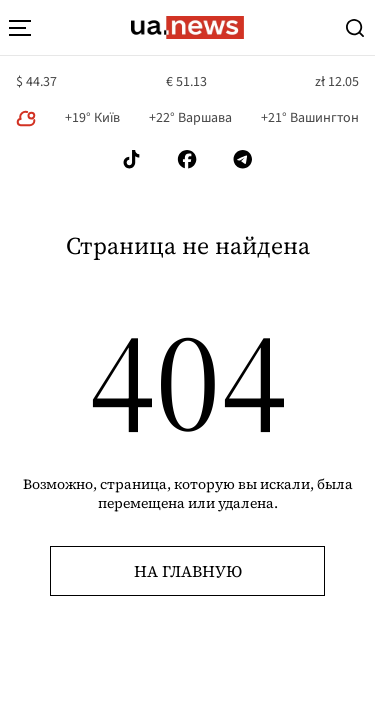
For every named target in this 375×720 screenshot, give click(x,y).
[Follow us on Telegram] (243, 159)
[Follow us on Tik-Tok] (131, 159)
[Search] (355, 28)
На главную (188, 571)
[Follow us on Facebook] (187, 159)
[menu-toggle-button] (20, 28)
